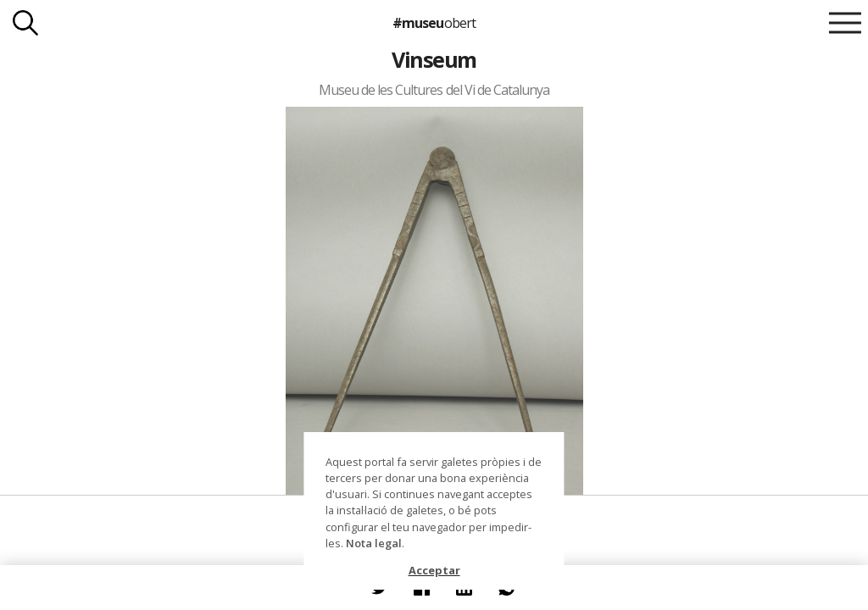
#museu (434, 23)
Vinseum (434, 59)
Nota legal (374, 543)
